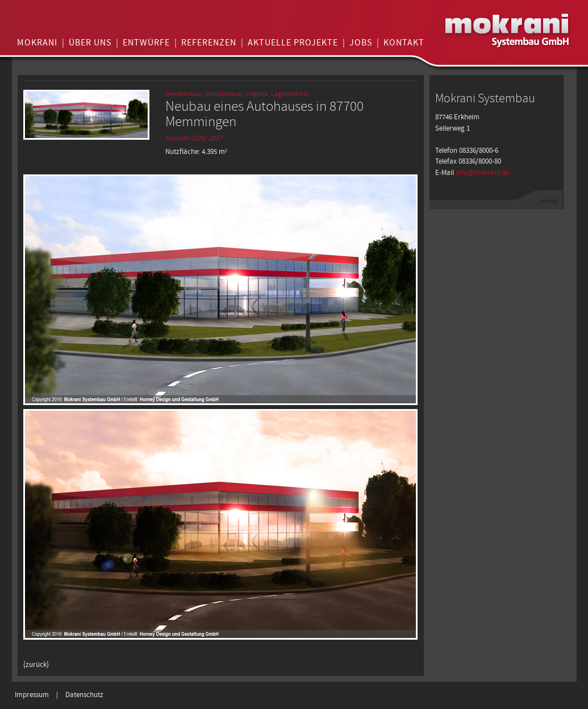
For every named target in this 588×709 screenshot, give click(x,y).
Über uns (90, 43)
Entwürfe (146, 43)
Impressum (32, 695)
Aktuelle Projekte (293, 43)
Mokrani (37, 43)
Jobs (361, 43)
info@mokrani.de (482, 173)
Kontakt (404, 43)
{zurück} (36, 665)
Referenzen (209, 43)
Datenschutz (84, 695)
